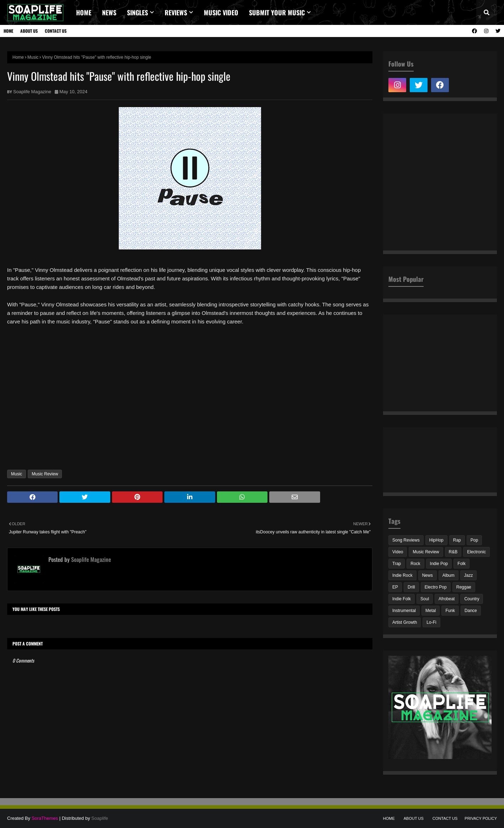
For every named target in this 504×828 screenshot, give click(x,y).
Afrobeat (447, 599)
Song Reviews (406, 540)
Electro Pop (436, 587)
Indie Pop (439, 564)
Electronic (476, 552)
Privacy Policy (481, 818)
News (428, 575)
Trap (397, 564)
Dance (471, 611)
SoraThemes (45, 818)
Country (472, 599)
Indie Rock (402, 575)
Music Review (45, 474)
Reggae (464, 587)
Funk (450, 611)
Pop (474, 540)
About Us (29, 31)
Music (33, 57)
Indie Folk (402, 599)
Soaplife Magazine (32, 92)
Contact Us (56, 31)
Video (398, 552)
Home (8, 31)
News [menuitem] (109, 12)
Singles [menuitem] (137, 12)
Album (449, 575)
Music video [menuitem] (221, 12)
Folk (461, 564)
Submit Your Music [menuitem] (277, 12)
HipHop (436, 540)
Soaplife (100, 818)
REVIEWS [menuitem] (176, 12)
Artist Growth (405, 622)
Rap (457, 540)
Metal (431, 611)
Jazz (469, 575)
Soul (425, 599)
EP (395, 587)
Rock (415, 564)
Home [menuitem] (84, 12)
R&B (453, 552)
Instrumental (404, 611)
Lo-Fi (431, 622)
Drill (411, 587)
